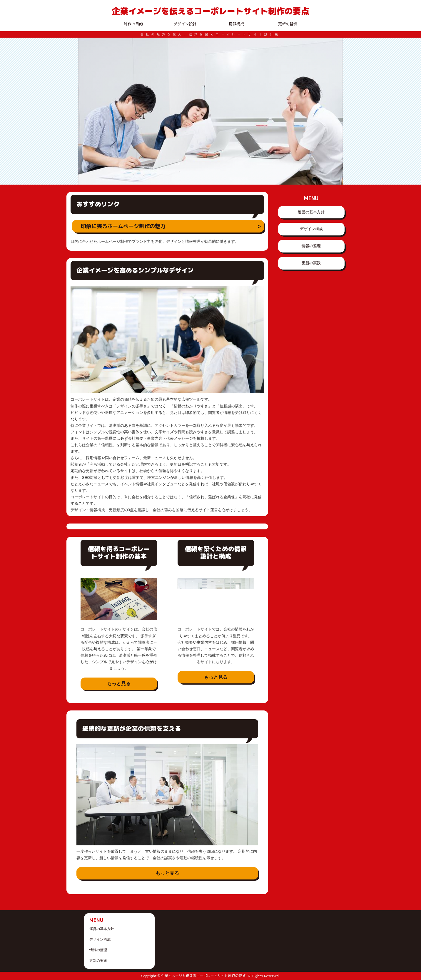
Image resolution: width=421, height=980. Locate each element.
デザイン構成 (311, 229)
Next (335, 111)
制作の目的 (133, 24)
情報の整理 (311, 246)
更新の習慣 (288, 24)
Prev (86, 111)
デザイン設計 (185, 24)
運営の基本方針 (311, 212)
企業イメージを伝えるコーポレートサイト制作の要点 (210, 11)
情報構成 (236, 24)
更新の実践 (311, 263)
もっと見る (119, 684)
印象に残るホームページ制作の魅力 (123, 226)
